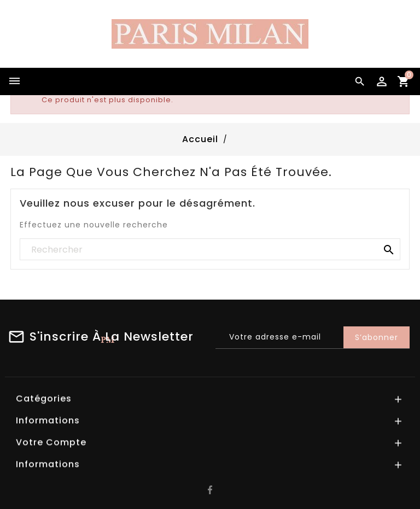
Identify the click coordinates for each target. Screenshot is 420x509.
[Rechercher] (210, 250)
